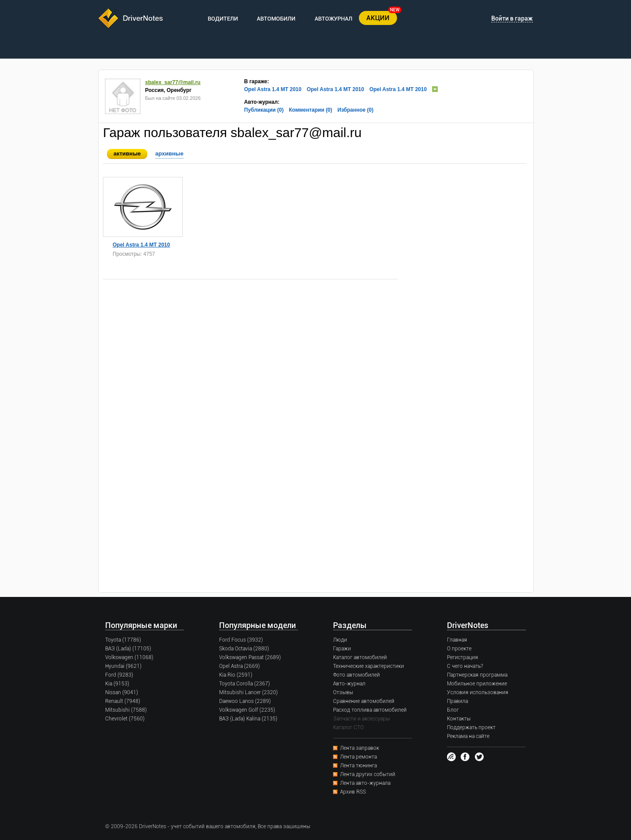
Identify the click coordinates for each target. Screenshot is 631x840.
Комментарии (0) (310, 110)
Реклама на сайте (468, 736)
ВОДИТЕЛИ (223, 19)
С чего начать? (465, 666)
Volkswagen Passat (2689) (250, 657)
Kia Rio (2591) (236, 675)
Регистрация (463, 657)
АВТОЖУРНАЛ (333, 19)
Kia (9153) (117, 684)
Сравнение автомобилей (364, 701)
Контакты (459, 719)
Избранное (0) (355, 110)
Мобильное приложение (477, 684)
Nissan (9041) (122, 692)
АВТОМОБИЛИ (276, 19)
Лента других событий (368, 774)
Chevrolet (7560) (125, 719)
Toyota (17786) (123, 640)
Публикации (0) (264, 110)
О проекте (459, 649)
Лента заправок (360, 748)
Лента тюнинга (358, 766)
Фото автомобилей (356, 675)
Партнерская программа (477, 675)
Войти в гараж (512, 18)
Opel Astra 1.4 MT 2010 (273, 89)
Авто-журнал (349, 684)
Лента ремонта (358, 757)
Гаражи (342, 649)
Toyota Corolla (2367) (245, 684)
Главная (457, 640)
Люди (340, 640)
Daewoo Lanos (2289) (245, 701)
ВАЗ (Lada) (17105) (128, 649)
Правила (457, 701)
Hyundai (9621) (123, 666)
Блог (453, 710)
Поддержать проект (471, 727)
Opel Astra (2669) (239, 666)
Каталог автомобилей (360, 657)
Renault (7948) (123, 701)
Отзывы (343, 692)
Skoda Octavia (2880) (244, 649)
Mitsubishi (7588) (126, 710)
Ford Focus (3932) (241, 640)
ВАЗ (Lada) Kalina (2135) (248, 719)
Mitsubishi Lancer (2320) (248, 692)
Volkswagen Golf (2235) (247, 710)
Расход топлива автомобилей (370, 710)
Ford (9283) (119, 675)
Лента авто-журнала (365, 783)
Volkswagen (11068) (129, 657)
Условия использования (478, 692)
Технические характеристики (369, 666)
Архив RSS (353, 792)
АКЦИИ (378, 18)
